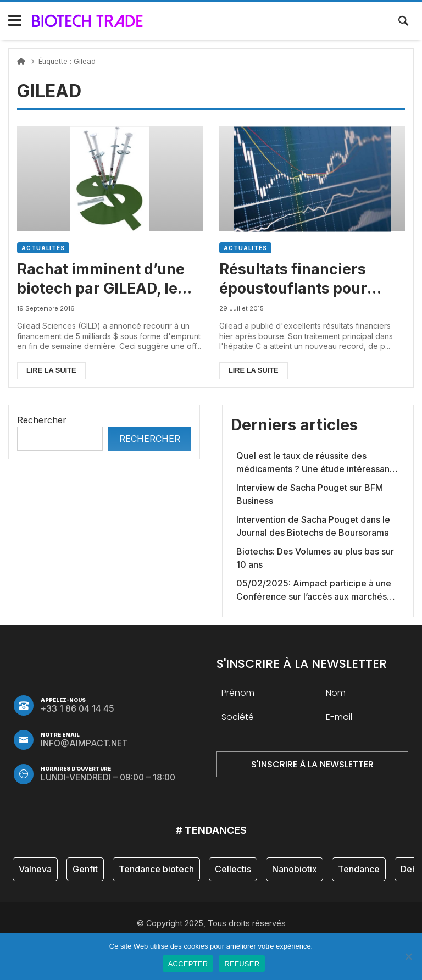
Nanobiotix (295, 869)
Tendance (359, 869)
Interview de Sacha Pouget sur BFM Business (310, 494)
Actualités (43, 248)
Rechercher (42, 420)
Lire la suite (51, 370)
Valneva (35, 869)
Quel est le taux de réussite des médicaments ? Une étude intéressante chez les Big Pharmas (317, 463)
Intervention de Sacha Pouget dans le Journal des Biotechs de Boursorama (313, 526)
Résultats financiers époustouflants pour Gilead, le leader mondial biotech (309, 279)
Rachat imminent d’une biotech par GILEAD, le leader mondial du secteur (101, 279)
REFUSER (242, 964)
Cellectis (233, 869)
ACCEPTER (188, 964)
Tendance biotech (156, 869)
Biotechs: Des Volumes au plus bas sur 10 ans (315, 558)
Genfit (85, 869)
